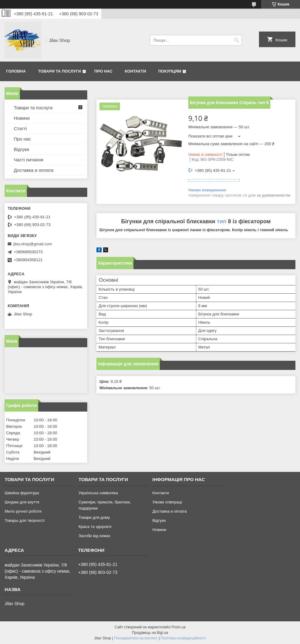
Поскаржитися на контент (136, 638)
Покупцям (170, 71)
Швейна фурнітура (22, 493)
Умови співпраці (167, 502)
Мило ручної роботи (23, 511)
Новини (22, 118)
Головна (16, 71)
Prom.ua (179, 627)
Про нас (103, 71)
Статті (20, 128)
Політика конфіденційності (183, 638)
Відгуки (21, 149)
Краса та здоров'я (95, 527)
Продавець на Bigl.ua (150, 633)
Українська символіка (98, 493)
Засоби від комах (94, 536)
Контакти (136, 71)
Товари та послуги (59, 71)
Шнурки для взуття (22, 502)
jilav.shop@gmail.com (33, 244)
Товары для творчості (24, 520)
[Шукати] (236, 40)
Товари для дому (94, 517)
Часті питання (28, 160)
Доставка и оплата (34, 170)
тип (221, 221)
